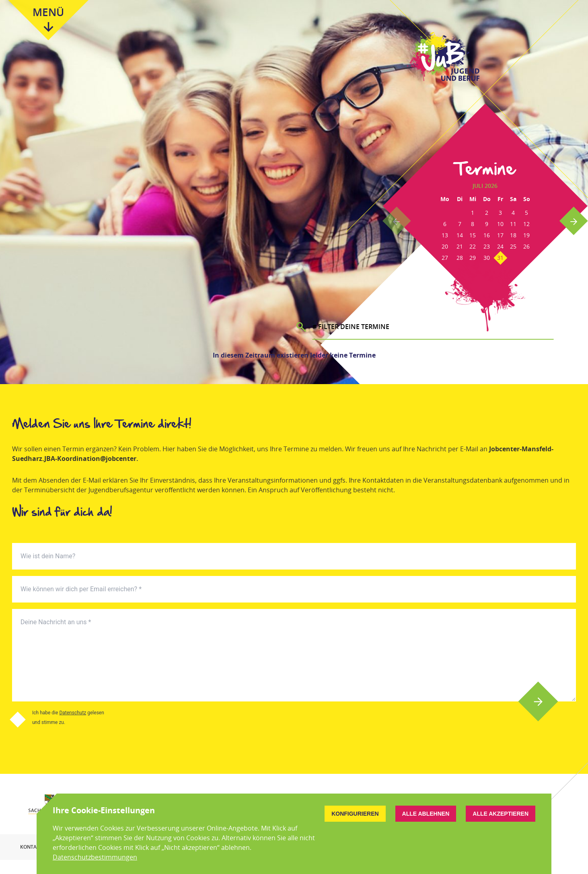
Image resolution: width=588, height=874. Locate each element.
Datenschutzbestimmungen (95, 857)
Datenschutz (73, 713)
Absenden (538, 702)
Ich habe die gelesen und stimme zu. (68, 718)
